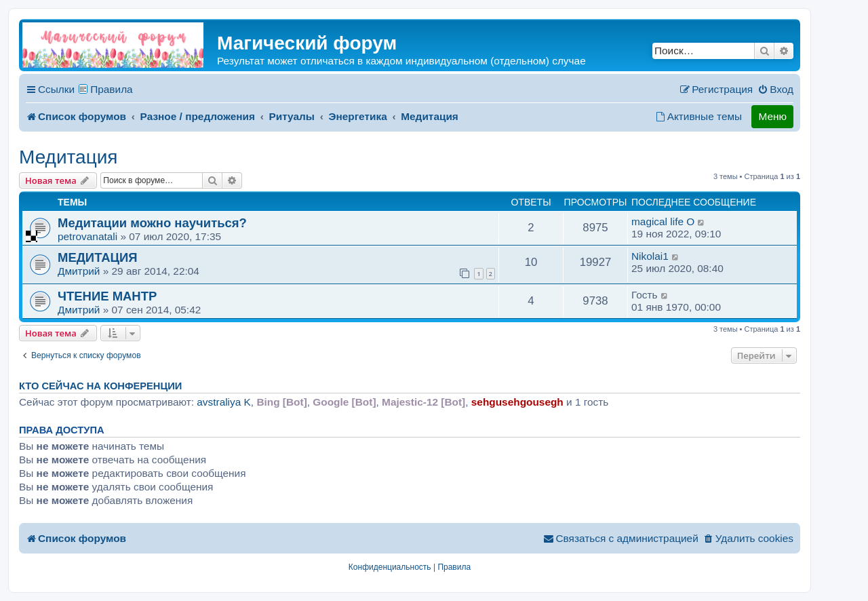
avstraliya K (224, 402)
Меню (772, 116)
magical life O (663, 221)
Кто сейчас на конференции (100, 386)
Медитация (68, 157)
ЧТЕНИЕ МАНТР (107, 296)
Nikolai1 (650, 256)
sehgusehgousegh (517, 402)
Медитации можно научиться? (152, 223)
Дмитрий (79, 271)
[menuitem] (775, 90)
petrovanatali (87, 236)
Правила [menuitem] (112, 89)
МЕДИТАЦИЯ (98, 257)
